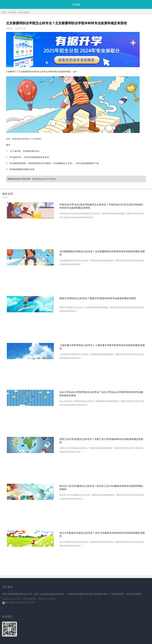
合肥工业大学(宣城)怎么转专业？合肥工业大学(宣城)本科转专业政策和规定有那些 (101, 441)
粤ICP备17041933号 (47, 599)
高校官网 (47, 179)
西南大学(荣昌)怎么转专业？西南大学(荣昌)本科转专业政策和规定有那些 (98, 298)
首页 (4, 12)
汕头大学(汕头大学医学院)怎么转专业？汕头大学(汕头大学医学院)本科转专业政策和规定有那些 (101, 394)
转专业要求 (24, 12)
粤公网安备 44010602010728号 (20, 602)
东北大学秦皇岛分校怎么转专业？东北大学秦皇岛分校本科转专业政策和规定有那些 (102, 534)
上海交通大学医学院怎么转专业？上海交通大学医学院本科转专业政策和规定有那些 (102, 347)
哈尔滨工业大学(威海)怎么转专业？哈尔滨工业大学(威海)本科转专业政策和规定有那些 (101, 488)
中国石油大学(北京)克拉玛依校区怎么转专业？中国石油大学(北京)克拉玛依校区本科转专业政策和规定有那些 (101, 206)
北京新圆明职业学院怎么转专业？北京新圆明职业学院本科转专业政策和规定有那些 (102, 253)
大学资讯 (12, 12)
